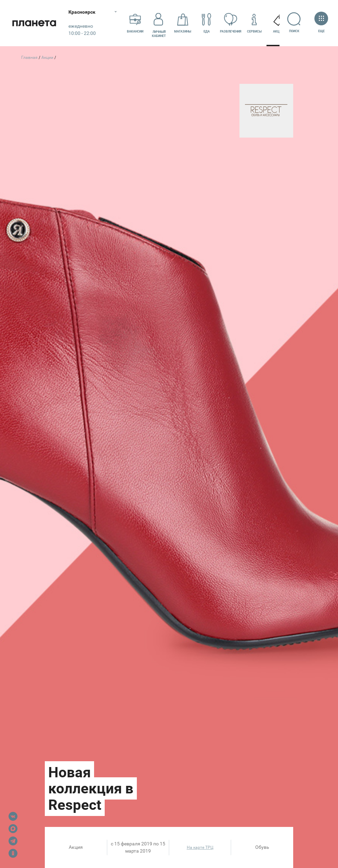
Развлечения (231, 23)
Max (13, 829)
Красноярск (82, 12)
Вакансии (135, 23)
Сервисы (254, 23)
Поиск (294, 23)
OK (13, 853)
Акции (278, 23)
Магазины (183, 23)
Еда (207, 23)
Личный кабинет (159, 23)
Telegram (13, 841)
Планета (34, 23)
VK (13, 816)
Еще (321, 23)
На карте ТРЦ (200, 847)
